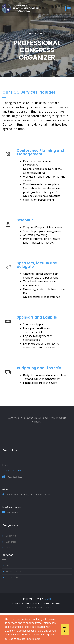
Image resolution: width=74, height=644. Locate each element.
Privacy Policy (29, 607)
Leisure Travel (11, 577)
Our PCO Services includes (29, 92)
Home (33, 33)
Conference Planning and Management (41, 152)
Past (6, 548)
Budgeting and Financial (40, 368)
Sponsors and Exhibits (37, 317)
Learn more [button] (34, 639)
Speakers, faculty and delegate (37, 265)
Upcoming (9, 536)
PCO (6, 566)
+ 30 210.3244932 (14, 471)
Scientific (25, 220)
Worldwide (9, 542)
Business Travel (12, 571)
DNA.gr (47, 599)
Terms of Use (45, 607)
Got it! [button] (65, 629)
